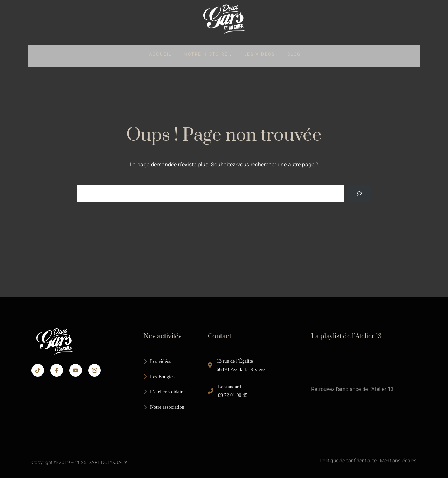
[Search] (359, 194)
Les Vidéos (260, 54)
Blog (294, 54)
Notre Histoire (208, 54)
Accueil (160, 54)
